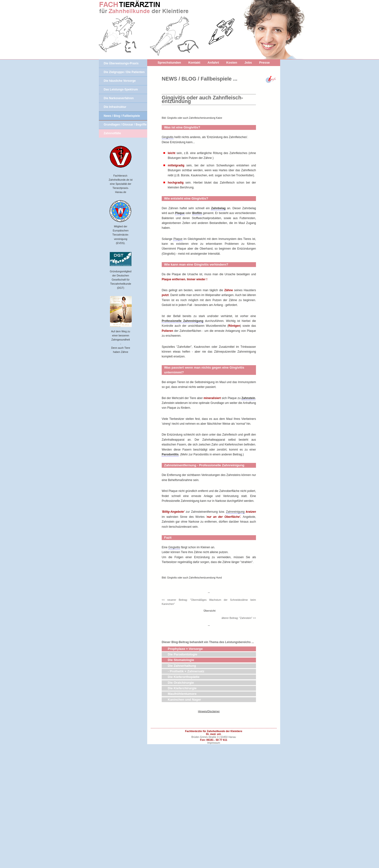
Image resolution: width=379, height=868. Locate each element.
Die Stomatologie (181, 784)
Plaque (180, 282)
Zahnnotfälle (112, 133)
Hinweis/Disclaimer (209, 835)
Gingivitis (168, 207)
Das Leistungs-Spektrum (121, 89)
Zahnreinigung (235, 581)
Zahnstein (248, 467)
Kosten (232, 63)
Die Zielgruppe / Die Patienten (124, 72)
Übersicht (209, 734)
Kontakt (194, 63)
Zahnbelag (218, 278)
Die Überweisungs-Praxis (121, 63)
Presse (264, 63)
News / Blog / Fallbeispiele (122, 116)
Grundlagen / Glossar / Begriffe (125, 125)
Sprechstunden (169, 63)
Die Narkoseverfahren (119, 98)
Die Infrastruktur (115, 107)
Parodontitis (170, 524)
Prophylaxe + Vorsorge (185, 773)
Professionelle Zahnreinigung (182, 390)
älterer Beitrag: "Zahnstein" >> (239, 742)
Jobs (248, 63)
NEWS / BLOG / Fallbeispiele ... (200, 79)
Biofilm (197, 282)
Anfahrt (213, 63)
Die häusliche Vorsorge (120, 81)
